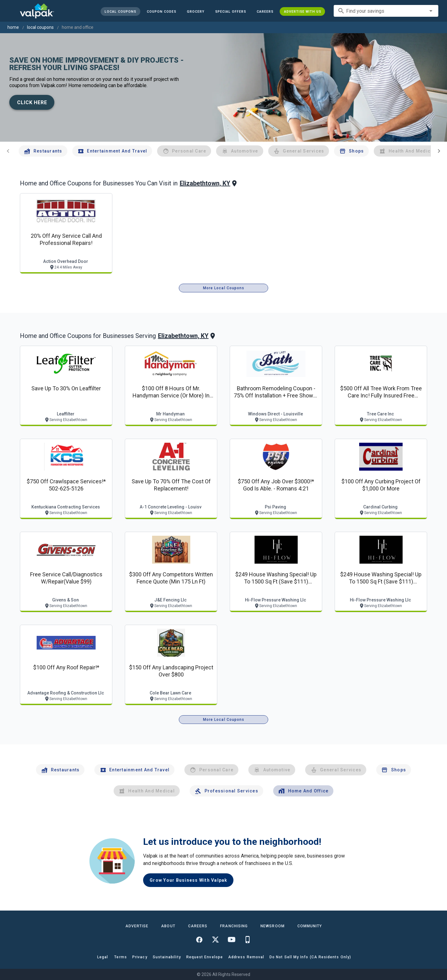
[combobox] (386, 11)
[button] (230, 11)
